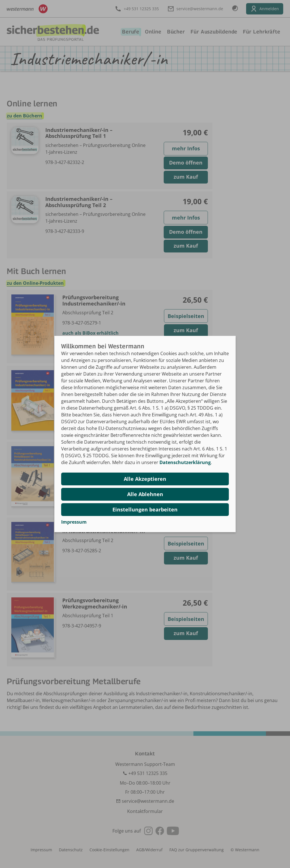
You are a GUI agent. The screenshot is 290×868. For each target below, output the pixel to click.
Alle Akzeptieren (145, 479)
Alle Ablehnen (145, 494)
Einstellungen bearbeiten (145, 509)
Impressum (74, 522)
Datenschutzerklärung (185, 462)
